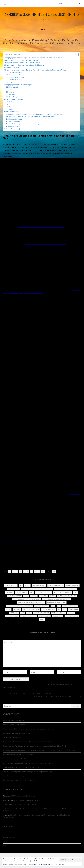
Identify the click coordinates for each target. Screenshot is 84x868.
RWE (23, 613)
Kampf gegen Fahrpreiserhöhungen (18, 85)
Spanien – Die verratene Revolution (16, 759)
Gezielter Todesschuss (62, 592)
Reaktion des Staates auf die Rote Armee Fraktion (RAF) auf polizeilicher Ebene (35, 114)
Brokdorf (12, 107)
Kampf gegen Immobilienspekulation (57, 599)
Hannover (12, 94)
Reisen (5, 846)
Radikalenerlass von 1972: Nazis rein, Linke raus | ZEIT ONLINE (26, 542)
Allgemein (6, 833)
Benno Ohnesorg (72, 586)
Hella (26, 596)
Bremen (11, 92)
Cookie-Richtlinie (59, 865)
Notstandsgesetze (16, 119)
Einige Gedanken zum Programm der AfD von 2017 (21, 767)
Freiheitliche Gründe (16, 77)
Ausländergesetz (15, 121)
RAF (59, 609)
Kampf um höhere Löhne (56, 603)
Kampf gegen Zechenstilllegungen (31, 603)
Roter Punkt (73, 609)
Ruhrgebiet (14, 613)
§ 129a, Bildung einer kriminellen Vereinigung (26, 124)
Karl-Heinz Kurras (42, 606)
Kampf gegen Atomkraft (67, 596)
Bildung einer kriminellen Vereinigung (37, 589)
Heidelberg (13, 97)
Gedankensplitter (9, 837)
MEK (59, 606)
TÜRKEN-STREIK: (32, 244)
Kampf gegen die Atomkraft (16, 99)
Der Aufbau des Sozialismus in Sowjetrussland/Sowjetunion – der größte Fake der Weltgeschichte (39, 750)
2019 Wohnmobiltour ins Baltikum (23, 796)
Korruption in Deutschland (12, 737)
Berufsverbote (15, 126)
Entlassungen (21, 592)
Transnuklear (44, 616)
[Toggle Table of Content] (76, 55)
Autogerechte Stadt (56, 586)
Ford (31, 592)
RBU (65, 609)
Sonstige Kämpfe (12, 112)
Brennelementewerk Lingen (65, 589)
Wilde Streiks (58, 616)
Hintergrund (13, 87)
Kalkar (11, 109)
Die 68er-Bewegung (13, 67)
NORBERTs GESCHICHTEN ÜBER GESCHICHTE (42, 14)
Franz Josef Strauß (43, 592)
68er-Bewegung (11, 586)
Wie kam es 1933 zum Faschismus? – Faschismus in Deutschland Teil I (28, 742)
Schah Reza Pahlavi (42, 613)
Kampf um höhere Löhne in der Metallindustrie (23, 60)
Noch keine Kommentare (42, 580)
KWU (53, 606)
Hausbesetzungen (15, 596)
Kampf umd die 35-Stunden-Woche (19, 606)
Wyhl (11, 104)
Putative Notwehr (48, 609)
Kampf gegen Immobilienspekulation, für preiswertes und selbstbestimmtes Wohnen (36, 70)
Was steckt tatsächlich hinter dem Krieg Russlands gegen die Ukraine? (29, 729)
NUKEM (8, 609)
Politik (42, 30)
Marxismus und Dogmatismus (13, 720)
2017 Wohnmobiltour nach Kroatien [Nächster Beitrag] (56, 696)
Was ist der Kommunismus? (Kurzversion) (18, 755)
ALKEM (27, 586)
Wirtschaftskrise (72, 616)
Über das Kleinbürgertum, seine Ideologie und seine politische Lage (28, 772)
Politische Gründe (15, 72)
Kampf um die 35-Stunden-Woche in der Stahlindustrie (25, 65)
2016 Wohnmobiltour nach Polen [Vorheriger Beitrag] (27, 694)
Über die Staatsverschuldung (13, 776)
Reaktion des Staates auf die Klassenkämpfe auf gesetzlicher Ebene (30, 117)
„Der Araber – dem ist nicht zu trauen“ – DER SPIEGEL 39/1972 (41, 227)
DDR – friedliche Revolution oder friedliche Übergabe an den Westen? (28, 763)
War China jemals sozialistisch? (14, 725)
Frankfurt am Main (16, 80)
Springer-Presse (12, 616)
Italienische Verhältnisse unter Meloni (17, 733)
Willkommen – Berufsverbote (37, 566)
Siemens (71, 613)
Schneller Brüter (58, 613)
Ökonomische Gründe (17, 75)
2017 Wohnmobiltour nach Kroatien (24, 804)
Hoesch (34, 596)
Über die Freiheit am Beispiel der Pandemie (19, 780)
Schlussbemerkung (13, 129)
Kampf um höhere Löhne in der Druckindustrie (23, 63)
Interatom (43, 596)
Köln (10, 90)
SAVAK (29, 613)
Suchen (76, 706)
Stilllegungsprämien (28, 616)
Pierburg (17, 609)
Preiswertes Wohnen (31, 609)
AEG (21, 586)
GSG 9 (76, 592)
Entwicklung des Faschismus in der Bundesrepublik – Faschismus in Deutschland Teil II (34, 746)
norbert (54, 48)
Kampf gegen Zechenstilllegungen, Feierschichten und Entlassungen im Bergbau (35, 58)
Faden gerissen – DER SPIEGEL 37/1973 (53, 244)
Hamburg (12, 82)
